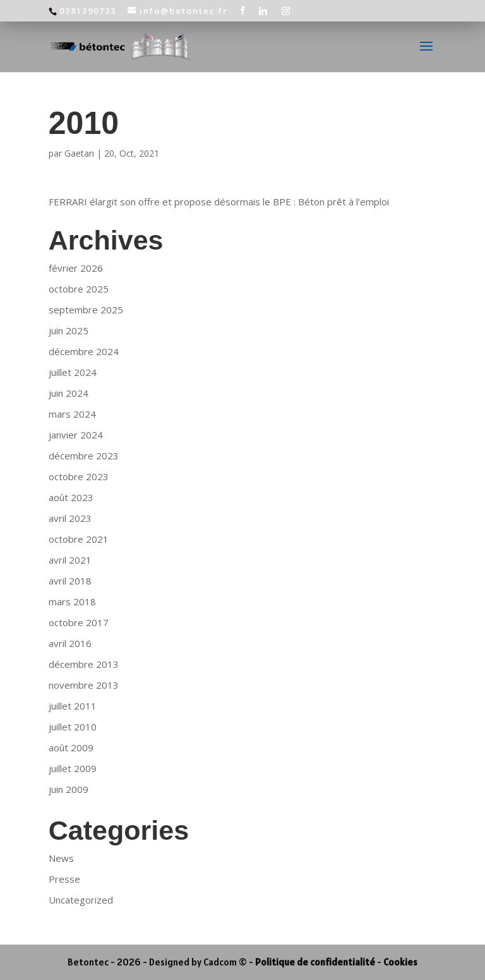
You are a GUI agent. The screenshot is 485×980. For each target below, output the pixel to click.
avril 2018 (70, 581)
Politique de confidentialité (315, 962)
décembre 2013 (84, 664)
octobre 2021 (79, 539)
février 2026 (76, 268)
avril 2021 (70, 560)
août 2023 (71, 497)
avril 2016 (70, 643)
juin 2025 (69, 330)
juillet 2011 (73, 706)
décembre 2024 (84, 351)
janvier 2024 (76, 435)
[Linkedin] (264, 11)
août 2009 (71, 747)
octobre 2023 (79, 476)
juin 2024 (69, 393)
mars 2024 (72, 414)
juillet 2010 (73, 727)
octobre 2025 (79, 289)
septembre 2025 (86, 310)
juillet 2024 (73, 372)
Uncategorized (81, 900)
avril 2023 (70, 518)
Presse (64, 879)
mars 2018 (72, 602)
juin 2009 (69, 789)
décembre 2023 (84, 456)
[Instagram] (286, 11)
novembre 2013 (84, 685)
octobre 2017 (79, 622)
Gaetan (79, 153)
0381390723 (88, 11)
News (61, 858)
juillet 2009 (73, 768)
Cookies (400, 962)
